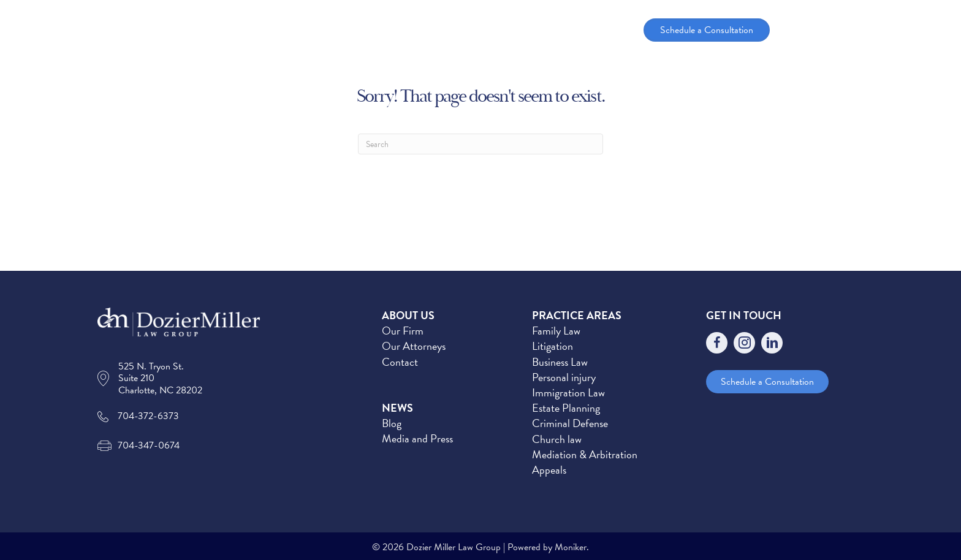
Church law (557, 439)
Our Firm (403, 331)
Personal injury (564, 377)
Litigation (553, 346)
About (416, 30)
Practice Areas (499, 30)
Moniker (571, 547)
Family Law (556, 331)
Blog (392, 423)
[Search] (480, 144)
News (579, 30)
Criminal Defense (570, 423)
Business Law (560, 362)
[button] (441, 30)
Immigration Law (568, 392)
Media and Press (417, 438)
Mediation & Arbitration (585, 454)
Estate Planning (566, 408)
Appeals (549, 470)
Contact (400, 362)
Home (367, 30)
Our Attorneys (414, 346)
